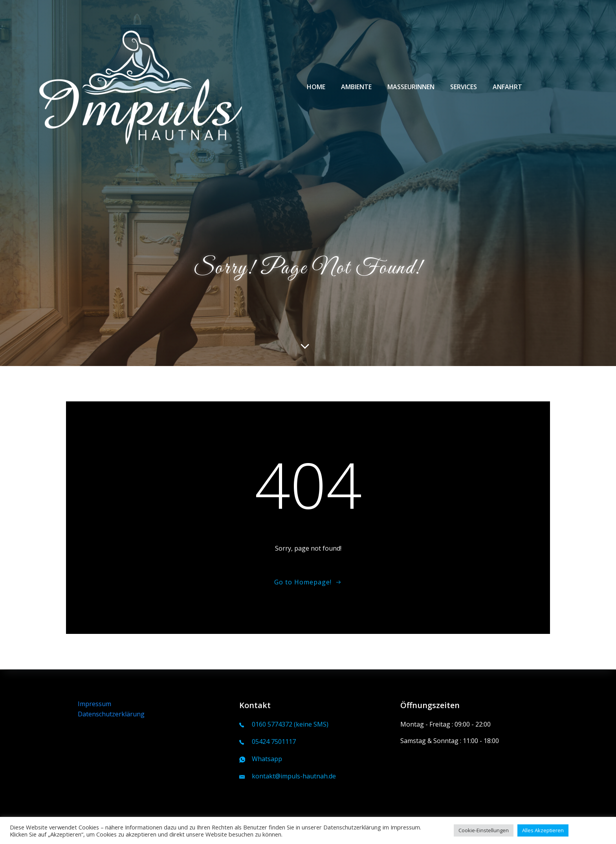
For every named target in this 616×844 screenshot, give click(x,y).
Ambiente (356, 87)
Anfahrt (507, 87)
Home (316, 87)
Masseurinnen (411, 87)
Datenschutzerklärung (111, 714)
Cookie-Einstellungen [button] (484, 830)
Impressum (94, 704)
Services (464, 87)
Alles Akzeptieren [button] (543, 830)
